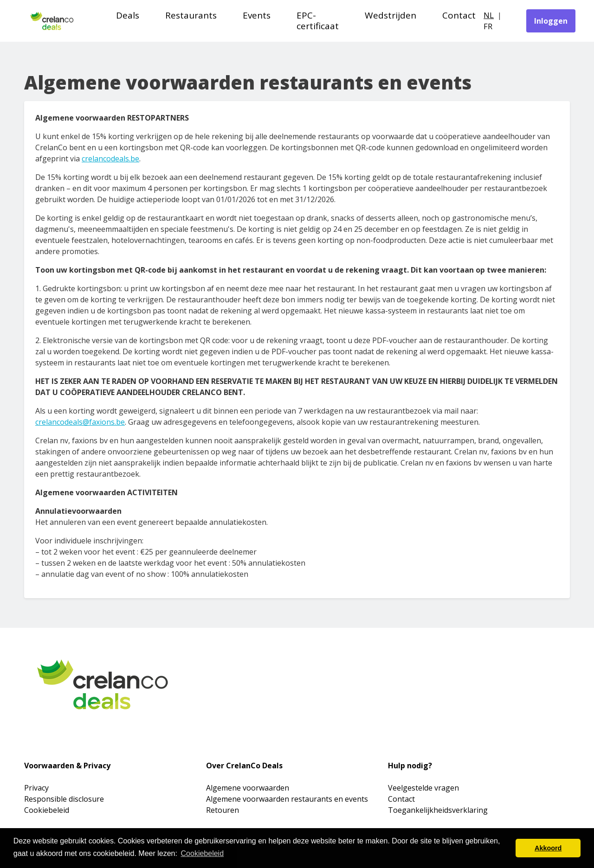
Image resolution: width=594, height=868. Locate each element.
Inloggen (551, 21)
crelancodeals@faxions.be (80, 422)
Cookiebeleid (47, 810)
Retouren (223, 810)
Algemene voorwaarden (248, 788)
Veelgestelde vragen (423, 788)
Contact (401, 799)
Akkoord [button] (548, 848)
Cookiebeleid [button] (203, 853)
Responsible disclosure (64, 799)
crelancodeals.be (110, 159)
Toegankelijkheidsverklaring (438, 810)
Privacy (36, 788)
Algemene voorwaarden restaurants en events (287, 799)
